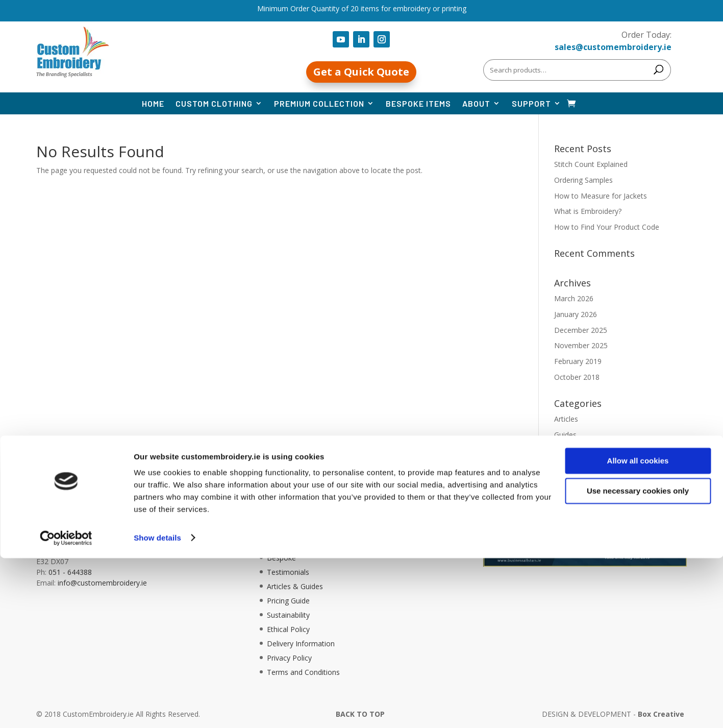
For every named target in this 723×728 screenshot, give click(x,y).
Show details (157, 708)
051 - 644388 (70, 572)
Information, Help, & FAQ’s (311, 529)
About (476, 103)
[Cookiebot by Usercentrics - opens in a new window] (66, 708)
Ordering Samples (583, 180)
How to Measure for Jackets (601, 196)
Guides (565, 435)
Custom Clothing (214, 103)
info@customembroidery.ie (102, 583)
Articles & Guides (295, 586)
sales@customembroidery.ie (613, 47)
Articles (566, 419)
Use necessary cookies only (638, 661)
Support (531, 103)
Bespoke (281, 558)
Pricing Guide (288, 601)
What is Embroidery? (588, 211)
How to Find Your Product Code (607, 227)
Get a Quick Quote (361, 72)
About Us (282, 543)
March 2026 (574, 298)
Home (153, 103)
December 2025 (581, 330)
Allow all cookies (638, 631)
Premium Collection (319, 103)
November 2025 (581, 345)
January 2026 (576, 314)
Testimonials (288, 572)
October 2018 (577, 377)
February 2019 (578, 361)
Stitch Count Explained (591, 164)
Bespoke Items (418, 103)
